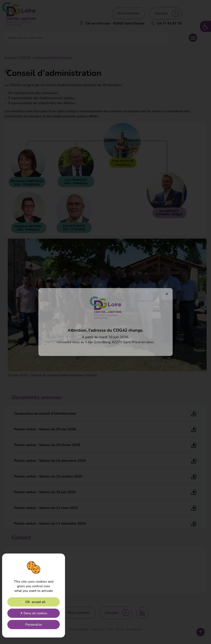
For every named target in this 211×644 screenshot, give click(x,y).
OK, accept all (34, 602)
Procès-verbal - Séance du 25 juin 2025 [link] (45, 492)
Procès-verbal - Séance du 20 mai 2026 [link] (45, 429)
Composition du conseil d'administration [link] (45, 414)
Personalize (34, 625)
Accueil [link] (10, 58)
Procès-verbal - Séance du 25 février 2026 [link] (47, 445)
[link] (206, 26)
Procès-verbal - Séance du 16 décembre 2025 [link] (50, 461)
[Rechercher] (163, 38)
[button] (193, 38)
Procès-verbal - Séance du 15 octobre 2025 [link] (48, 476)
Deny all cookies (34, 613)
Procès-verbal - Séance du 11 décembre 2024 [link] (50, 524)
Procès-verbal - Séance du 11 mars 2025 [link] (46, 508)
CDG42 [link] (25, 58)
